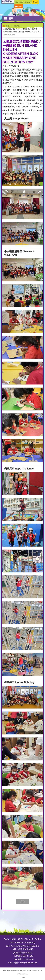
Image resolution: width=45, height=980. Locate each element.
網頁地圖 (5, 970)
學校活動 (17, 26)
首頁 (8, 26)
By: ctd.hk (22, 977)
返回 (23, 901)
